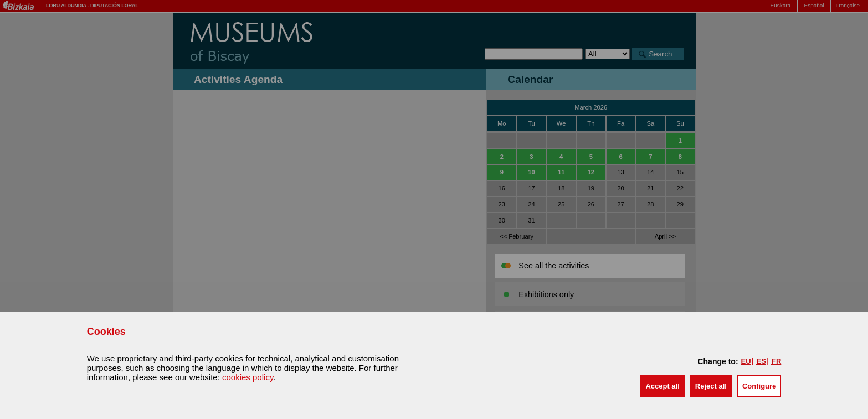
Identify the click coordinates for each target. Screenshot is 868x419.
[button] (662, 386)
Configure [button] (759, 386)
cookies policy (248, 377)
